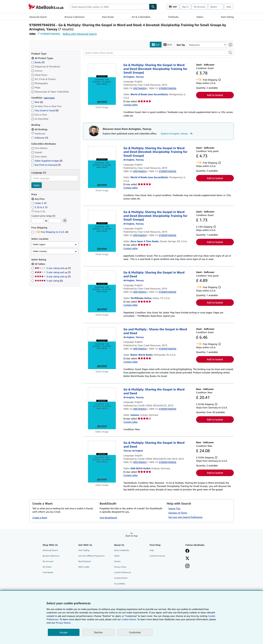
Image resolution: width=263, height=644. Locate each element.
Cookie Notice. (129, 619)
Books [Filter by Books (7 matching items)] (38, 62)
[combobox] (109, 7)
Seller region (39, 244)
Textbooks (173, 17)
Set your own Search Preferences (185, 517)
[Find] (153, 7)
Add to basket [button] (215, 95)
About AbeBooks (122, 550)
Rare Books (108, 17)
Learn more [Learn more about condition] (49, 98)
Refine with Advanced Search (80, 34)
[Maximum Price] (55, 221)
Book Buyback (85, 561)
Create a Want (40, 518)
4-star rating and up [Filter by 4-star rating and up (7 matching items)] (53, 277)
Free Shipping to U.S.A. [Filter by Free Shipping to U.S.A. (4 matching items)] (50, 232)
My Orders (47, 567)
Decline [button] (98, 632)
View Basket (48, 573)
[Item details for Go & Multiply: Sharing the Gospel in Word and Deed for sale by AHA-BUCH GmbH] (102, 462)
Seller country (40, 251)
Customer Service (157, 556)
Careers (117, 561)
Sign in (185, 7)
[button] (230, 53)
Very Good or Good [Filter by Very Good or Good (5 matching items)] (45, 111)
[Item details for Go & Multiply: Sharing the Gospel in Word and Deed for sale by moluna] (102, 409)
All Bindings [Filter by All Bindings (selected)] (40, 129)
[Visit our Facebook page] (187, 551)
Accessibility (120, 584)
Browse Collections (75, 17)
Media (117, 556)
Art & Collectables (141, 17)
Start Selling (227, 17)
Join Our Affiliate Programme (91, 556)
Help (229, 7)
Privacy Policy (120, 567)
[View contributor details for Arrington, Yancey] (134, 77)
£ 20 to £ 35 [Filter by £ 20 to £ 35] (40, 207)
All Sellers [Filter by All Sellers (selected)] (40, 264)
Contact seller (131, 105)
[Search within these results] (158, 53)
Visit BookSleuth (108, 518)
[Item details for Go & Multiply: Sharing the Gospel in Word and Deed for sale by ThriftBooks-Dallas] (102, 292)
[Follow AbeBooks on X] (187, 559)
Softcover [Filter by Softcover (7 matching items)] (40, 138)
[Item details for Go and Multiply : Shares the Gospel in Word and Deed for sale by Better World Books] (102, 348)
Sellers (200, 17)
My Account (200, 7)
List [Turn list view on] (156, 45)
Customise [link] (135, 632)
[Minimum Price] (38, 221)
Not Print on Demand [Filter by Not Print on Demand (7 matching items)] (46, 165)
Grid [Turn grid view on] (168, 45)
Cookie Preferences (122, 573)
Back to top (132, 536)
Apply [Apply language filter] (37, 185)
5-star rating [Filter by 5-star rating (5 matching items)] (49, 281)
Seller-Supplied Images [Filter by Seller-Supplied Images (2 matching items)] (47, 161)
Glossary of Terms (178, 513)
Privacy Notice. (63, 623)
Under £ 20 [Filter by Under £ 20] (39, 203)
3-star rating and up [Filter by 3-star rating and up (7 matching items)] (53, 272)
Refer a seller (84, 567)
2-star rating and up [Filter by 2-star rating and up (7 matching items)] (53, 268)
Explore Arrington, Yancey (177, 134)
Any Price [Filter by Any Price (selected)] (38, 199)
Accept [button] (64, 632)
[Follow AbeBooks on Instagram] (187, 566)
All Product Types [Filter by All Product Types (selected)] (43, 58)
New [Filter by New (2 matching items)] (37, 102)
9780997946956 (50, 34)
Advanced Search (38, 17)
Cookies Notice (121, 578)
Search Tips (174, 508)
